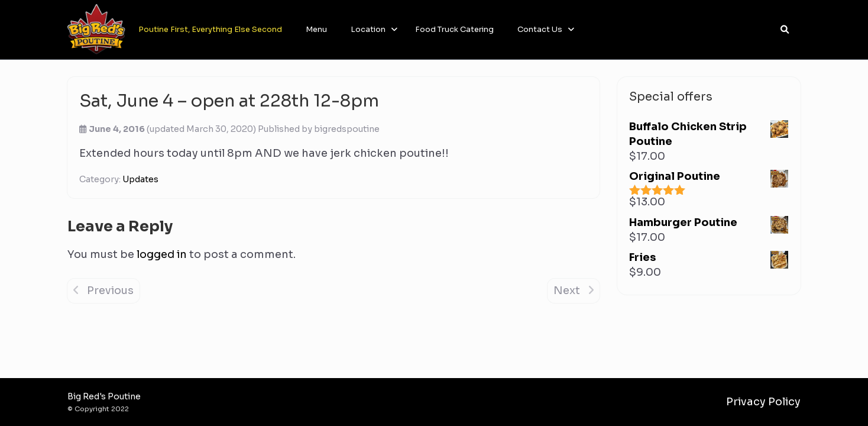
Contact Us (540, 29)
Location (368, 29)
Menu (316, 29)
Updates (140, 179)
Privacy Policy (763, 402)
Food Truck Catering (454, 29)
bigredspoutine (347, 129)
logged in (162, 254)
